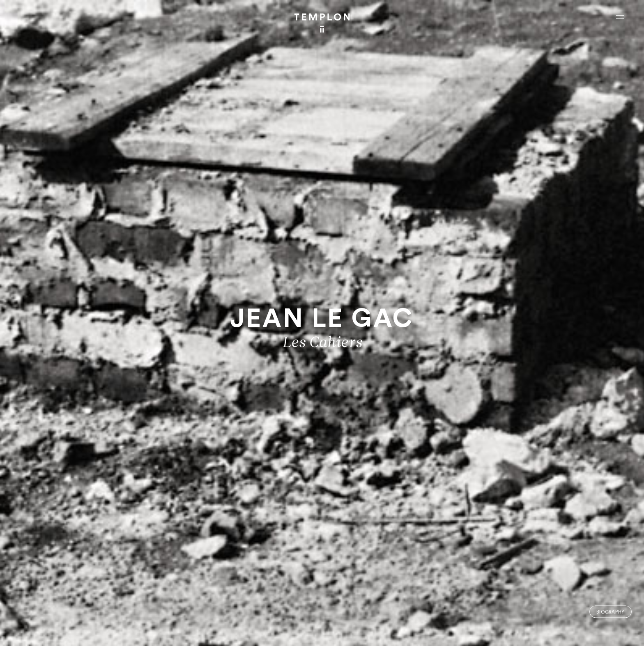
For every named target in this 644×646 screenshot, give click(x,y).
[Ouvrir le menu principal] (620, 17)
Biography (611, 612)
